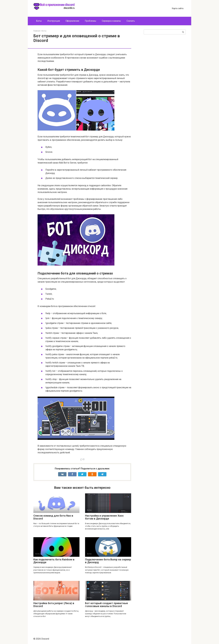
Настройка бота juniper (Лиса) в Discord (54, 605)
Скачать (131, 21)
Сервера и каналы (111, 21)
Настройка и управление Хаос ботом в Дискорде (104, 517)
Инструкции (54, 21)
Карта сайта (178, 8)
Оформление (72, 21)
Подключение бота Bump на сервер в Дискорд (108, 561)
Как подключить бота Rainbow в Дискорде (54, 561)
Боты (39, 21)
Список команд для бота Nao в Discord (53, 517)
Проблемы (91, 21)
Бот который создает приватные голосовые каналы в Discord (106, 605)
